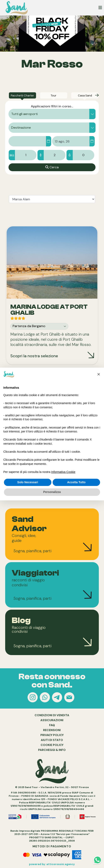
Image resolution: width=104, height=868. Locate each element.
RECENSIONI (52, 730)
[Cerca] (52, 167)
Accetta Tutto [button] (76, 482)
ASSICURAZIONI (52, 720)
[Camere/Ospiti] (52, 155)
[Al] (92, 141)
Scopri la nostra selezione (34, 356)
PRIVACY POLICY (52, 735)
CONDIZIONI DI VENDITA (52, 715)
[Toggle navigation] (100, 8)
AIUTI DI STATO (52, 740)
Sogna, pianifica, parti (32, 551)
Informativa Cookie (63, 472)
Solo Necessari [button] (28, 482)
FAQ (52, 725)
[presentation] (97, 95)
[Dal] (48, 141)
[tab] (22, 95)
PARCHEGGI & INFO (52, 750)
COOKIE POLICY (52, 745)
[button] (52, 114)
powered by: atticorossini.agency (52, 864)
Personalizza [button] (52, 492)
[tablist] (52, 199)
